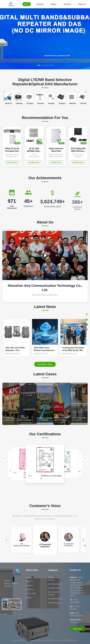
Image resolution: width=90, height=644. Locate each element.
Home (27, 4)
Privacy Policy (31, 593)
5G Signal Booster (55, 603)
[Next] (86, 92)
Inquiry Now (77, 629)
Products (40, 4)
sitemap (29, 597)
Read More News (45, 364)
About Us (82, 4)
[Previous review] (6, 540)
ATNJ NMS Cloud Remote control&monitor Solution (45, 349)
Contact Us (30, 589)
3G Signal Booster (55, 588)
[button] (38, 65)
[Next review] (84, 540)
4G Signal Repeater (55, 599)
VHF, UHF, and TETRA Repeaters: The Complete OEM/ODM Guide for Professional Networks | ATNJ (15, 349)
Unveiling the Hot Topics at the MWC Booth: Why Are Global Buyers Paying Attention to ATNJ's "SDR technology (73, 349)
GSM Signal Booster (55, 584)
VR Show (67, 4)
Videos (54, 4)
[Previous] (4, 92)
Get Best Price (12, 162)
